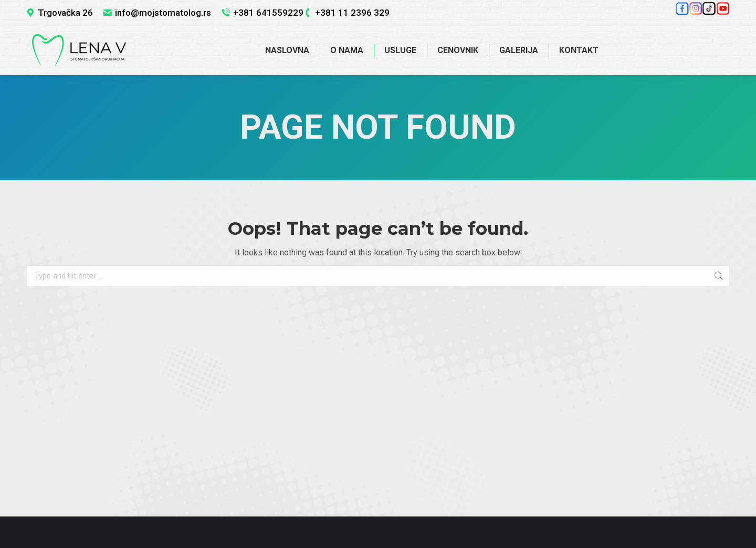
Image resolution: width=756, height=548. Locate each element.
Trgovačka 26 (65, 13)
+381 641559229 (268, 13)
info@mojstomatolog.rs (163, 13)
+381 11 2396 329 (352, 13)
